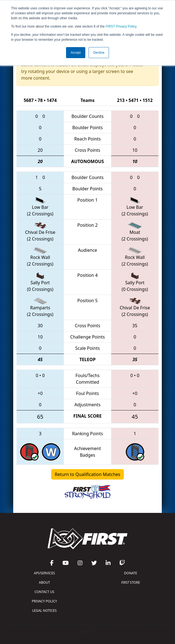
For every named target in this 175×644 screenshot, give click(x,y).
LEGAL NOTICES (44, 611)
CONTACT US (45, 592)
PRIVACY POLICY (45, 601)
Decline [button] (99, 53)
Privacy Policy (121, 26)
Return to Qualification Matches (87, 474)
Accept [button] (76, 53)
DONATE (131, 573)
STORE (130, 582)
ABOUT (44, 582)
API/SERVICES (44, 573)
